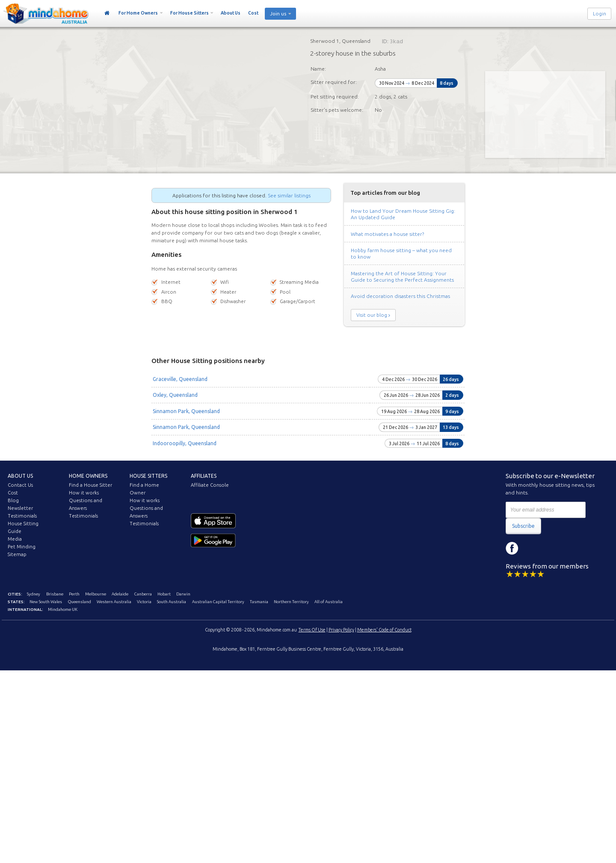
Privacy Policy (341, 630)
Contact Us (20, 485)
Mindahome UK (63, 609)
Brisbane (55, 594)
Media (15, 539)
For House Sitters (190, 13)
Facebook (512, 548)
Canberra (143, 594)
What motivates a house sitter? (387, 234)
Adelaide (120, 594)
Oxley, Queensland (175, 395)
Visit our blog (372, 315)
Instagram (531, 548)
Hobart (164, 594)
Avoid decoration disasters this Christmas (400, 296)
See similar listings (289, 195)
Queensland (80, 602)
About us (20, 476)
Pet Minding (22, 547)
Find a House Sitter (90, 485)
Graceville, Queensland (180, 379)
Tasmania (259, 602)
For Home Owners (138, 13)
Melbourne (96, 594)
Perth (74, 594)
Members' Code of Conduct (384, 630)
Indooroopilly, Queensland (185, 443)
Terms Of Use (312, 630)
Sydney (34, 594)
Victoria (144, 602)
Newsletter (20, 508)
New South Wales (46, 602)
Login (600, 14)
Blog (13, 500)
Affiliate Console (210, 485)
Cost (253, 13)
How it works (84, 493)
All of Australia (329, 602)
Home (107, 13)
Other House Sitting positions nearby (208, 361)
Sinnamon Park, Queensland (186, 411)
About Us (231, 13)
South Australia (172, 602)
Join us (278, 14)
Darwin (183, 594)
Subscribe (523, 526)
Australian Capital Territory (218, 602)
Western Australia (114, 602)
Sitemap (17, 554)
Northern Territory (291, 602)
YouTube (551, 548)
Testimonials (22, 516)
